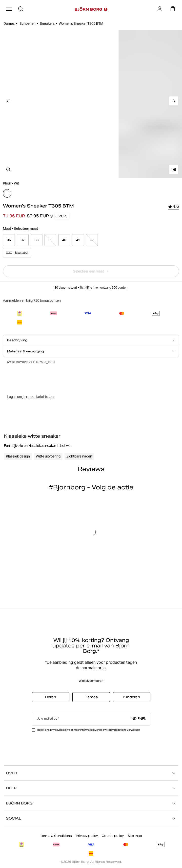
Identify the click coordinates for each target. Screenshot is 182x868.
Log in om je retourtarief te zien (31, 397)
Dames (9, 23)
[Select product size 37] (23, 240)
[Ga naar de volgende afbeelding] (174, 101)
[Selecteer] (7, 193)
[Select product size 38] (37, 240)
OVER (91, 773)
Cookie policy (113, 836)
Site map (135, 836)
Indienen (139, 718)
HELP (91, 788)
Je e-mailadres (47, 719)
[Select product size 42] (92, 240)
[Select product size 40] (64, 240)
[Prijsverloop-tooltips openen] (51, 216)
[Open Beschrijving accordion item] (91, 340)
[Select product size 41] (78, 240)
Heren (51, 697)
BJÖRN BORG (91, 803)
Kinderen (132, 697)
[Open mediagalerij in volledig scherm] (8, 170)
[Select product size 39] (50, 240)
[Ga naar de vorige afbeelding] (8, 101)
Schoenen (27, 23)
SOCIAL (91, 818)
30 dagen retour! (66, 287)
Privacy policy (87, 836)
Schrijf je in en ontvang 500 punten (104, 287)
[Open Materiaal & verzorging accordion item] (91, 351)
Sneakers (47, 23)
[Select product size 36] (9, 240)
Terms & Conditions (56, 836)
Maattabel (17, 253)
